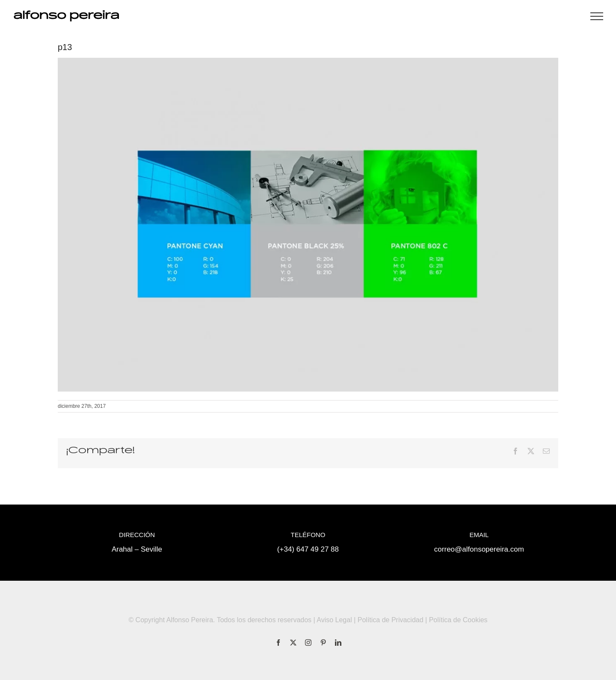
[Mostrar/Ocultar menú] (597, 16)
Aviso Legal (334, 620)
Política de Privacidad (391, 620)
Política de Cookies (458, 620)
